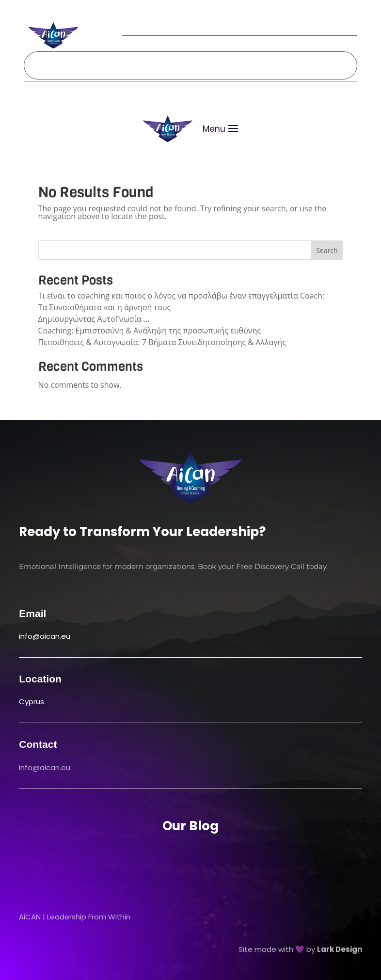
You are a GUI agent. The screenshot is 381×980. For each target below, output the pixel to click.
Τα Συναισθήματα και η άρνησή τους (105, 307)
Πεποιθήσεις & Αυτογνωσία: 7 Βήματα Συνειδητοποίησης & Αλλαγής (162, 342)
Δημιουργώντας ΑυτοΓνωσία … (94, 319)
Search (327, 250)
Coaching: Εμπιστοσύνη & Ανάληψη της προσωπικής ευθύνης (150, 331)
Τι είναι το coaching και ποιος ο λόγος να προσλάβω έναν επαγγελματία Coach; (182, 296)
